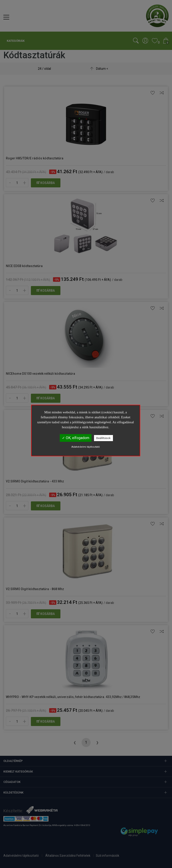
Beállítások (103, 438)
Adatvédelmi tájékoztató (86, 447)
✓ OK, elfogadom (76, 438)
